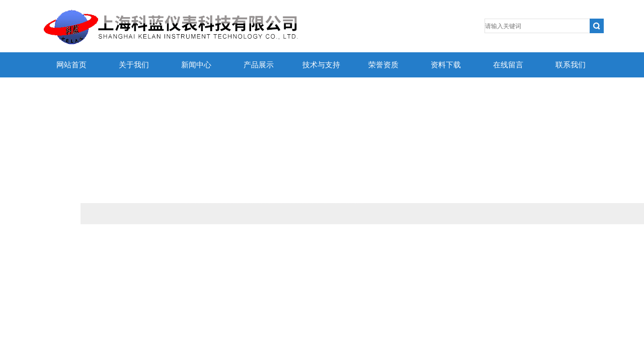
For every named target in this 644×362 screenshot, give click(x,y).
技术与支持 (321, 65)
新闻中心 (196, 65)
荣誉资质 (383, 65)
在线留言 (508, 65)
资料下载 (446, 65)
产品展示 (259, 65)
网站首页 (71, 65)
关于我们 (134, 65)
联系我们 (571, 65)
